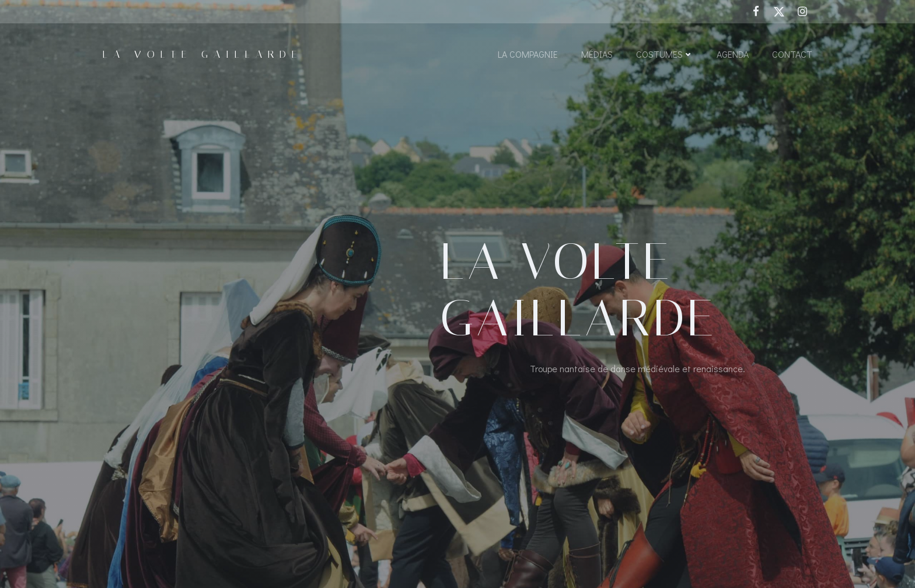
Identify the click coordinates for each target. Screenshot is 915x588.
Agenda (733, 54)
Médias (597, 54)
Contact (792, 54)
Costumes (665, 54)
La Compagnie (528, 54)
